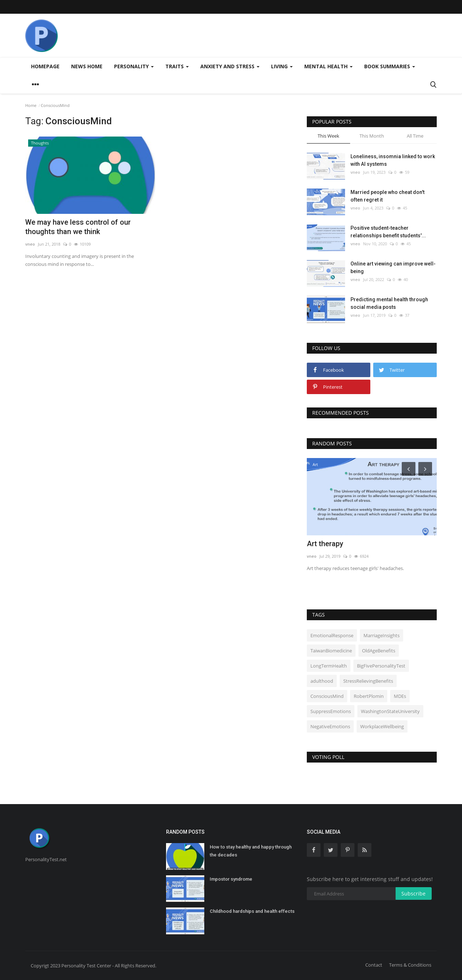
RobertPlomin (369, 696)
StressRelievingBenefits (368, 681)
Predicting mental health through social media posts (389, 303)
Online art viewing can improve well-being (393, 267)
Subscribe (413, 893)
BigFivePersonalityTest (381, 666)
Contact (374, 965)
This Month (372, 136)
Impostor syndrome (231, 879)
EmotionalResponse (332, 635)
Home (31, 105)
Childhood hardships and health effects (252, 911)
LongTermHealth (329, 666)
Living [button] (282, 66)
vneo (30, 244)
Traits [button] (177, 66)
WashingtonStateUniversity (390, 711)
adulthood (322, 681)
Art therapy (325, 544)
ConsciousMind (327, 696)
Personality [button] (134, 66)
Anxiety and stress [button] (230, 66)
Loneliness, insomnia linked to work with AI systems (393, 160)
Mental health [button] (328, 66)
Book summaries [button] (390, 66)
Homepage (45, 66)
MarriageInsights (382, 635)
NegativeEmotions (330, 726)
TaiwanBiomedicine (331, 651)
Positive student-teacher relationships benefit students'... (388, 232)
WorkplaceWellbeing (382, 726)
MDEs (400, 696)
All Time (415, 136)
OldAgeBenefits (379, 651)
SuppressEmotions (331, 711)
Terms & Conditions (410, 965)
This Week (328, 136)
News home (87, 66)
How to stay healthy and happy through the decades (251, 851)
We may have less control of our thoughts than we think (78, 227)
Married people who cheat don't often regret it (387, 196)
